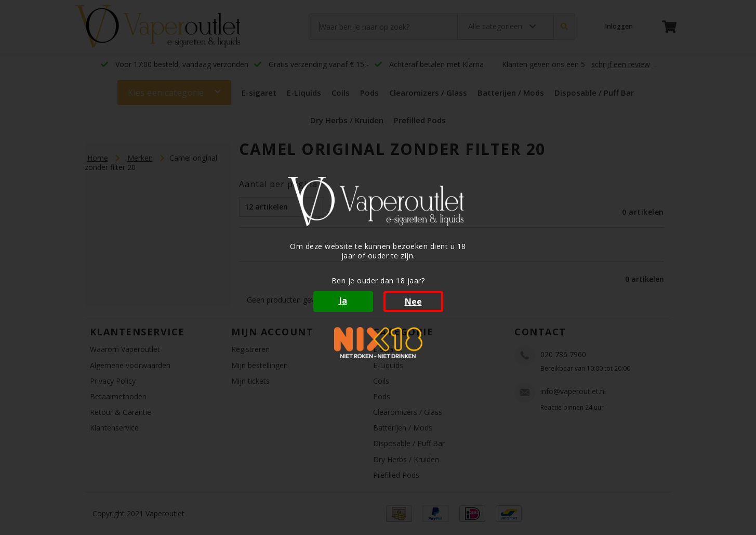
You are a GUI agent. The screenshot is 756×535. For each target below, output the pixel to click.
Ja (343, 301)
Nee (413, 302)
